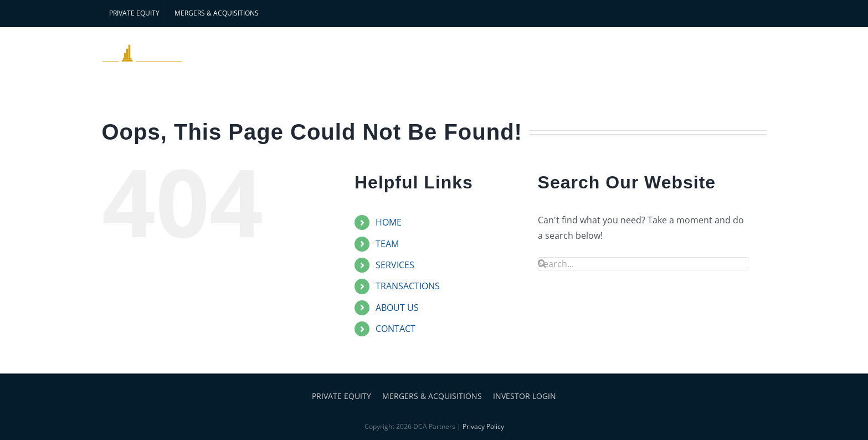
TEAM (387, 244)
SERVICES (395, 265)
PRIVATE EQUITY (341, 396)
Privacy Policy (483, 426)
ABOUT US (397, 308)
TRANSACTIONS (408, 286)
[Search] (542, 264)
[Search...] (643, 264)
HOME (389, 222)
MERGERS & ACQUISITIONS (432, 396)
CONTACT (396, 329)
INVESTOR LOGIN (525, 396)
